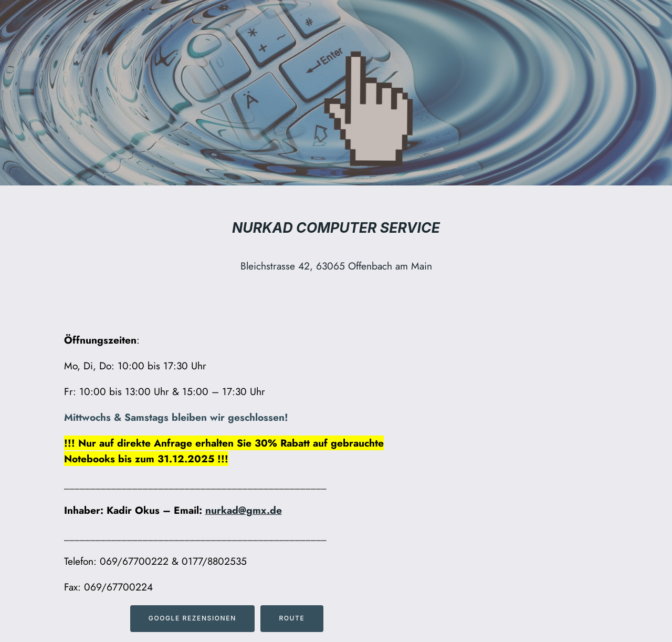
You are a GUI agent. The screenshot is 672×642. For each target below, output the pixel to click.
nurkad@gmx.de (244, 510)
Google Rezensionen (192, 618)
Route (292, 618)
